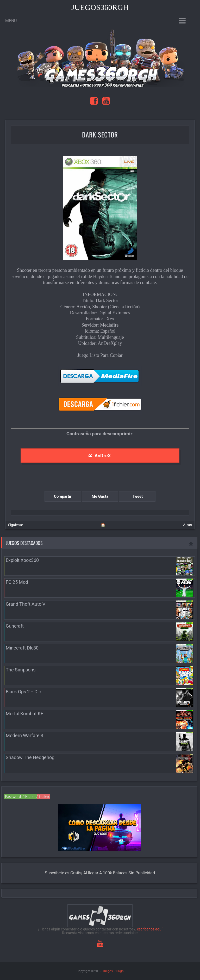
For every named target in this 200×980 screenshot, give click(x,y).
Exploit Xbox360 (22, 560)
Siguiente (15, 525)
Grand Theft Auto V (26, 604)
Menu (11, 21)
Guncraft (15, 626)
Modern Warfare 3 (24, 735)
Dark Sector (100, 134)
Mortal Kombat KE (24, 714)
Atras (187, 525)
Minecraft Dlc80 (22, 648)
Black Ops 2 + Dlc (23, 692)
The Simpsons (21, 670)
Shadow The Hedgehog (30, 757)
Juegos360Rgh (100, 7)
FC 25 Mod (17, 582)
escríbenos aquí (150, 929)
